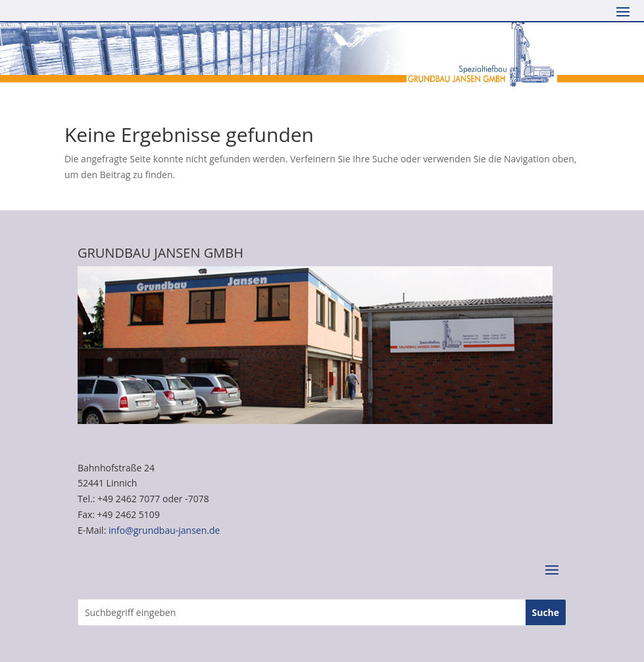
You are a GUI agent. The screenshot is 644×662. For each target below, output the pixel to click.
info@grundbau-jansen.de (164, 530)
